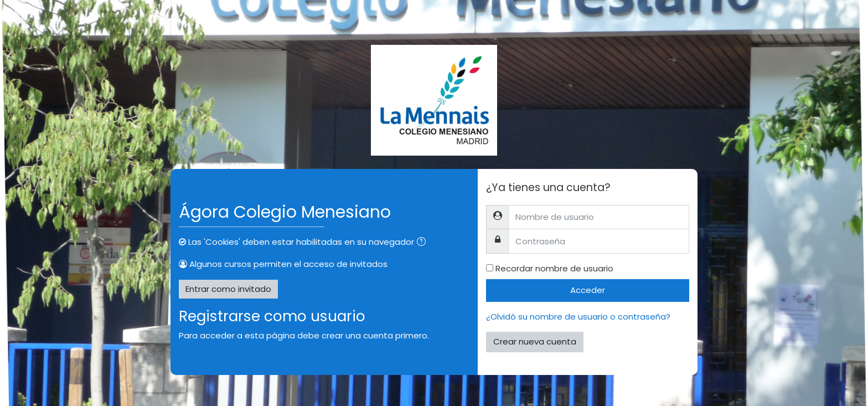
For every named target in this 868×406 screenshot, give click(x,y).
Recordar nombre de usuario (554, 268)
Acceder (588, 290)
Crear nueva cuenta (535, 341)
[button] (423, 243)
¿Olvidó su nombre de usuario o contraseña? (578, 317)
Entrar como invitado (228, 289)
